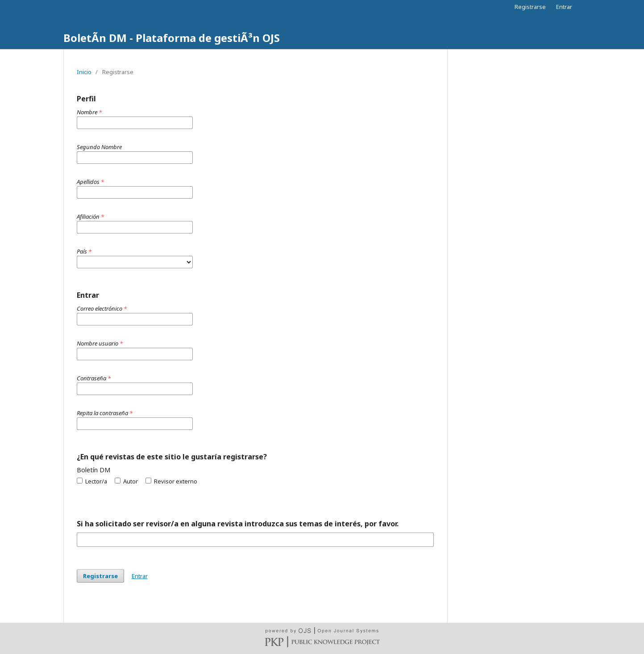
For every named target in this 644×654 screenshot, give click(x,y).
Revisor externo (171, 481)
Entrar (564, 7)
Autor (126, 481)
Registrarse (530, 7)
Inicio (84, 72)
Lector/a (92, 481)
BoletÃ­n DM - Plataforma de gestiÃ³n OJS (172, 38)
